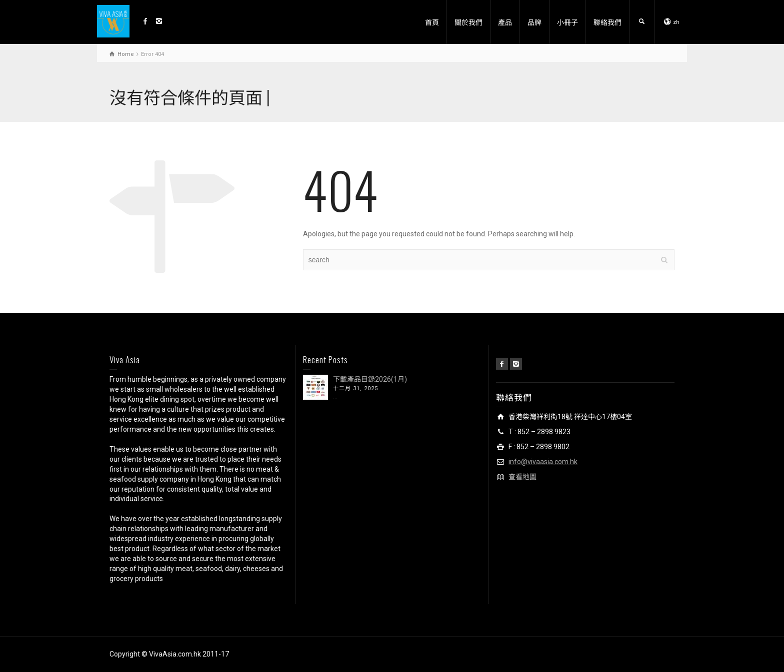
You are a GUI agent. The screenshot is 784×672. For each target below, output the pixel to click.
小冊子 (567, 22)
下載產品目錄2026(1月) (370, 379)
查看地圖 (522, 477)
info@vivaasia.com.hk (543, 462)
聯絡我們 (607, 22)
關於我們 (468, 22)
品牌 (534, 22)
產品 (505, 22)
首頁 (432, 22)
